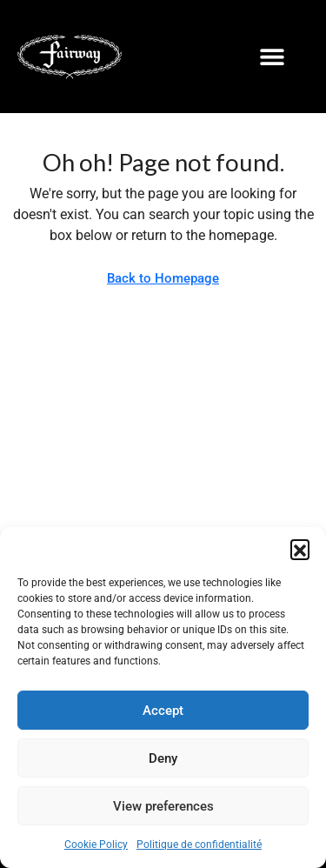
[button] (300, 549)
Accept (163, 711)
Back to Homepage (163, 278)
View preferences (163, 806)
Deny (163, 758)
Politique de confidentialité (199, 845)
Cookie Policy (96, 845)
